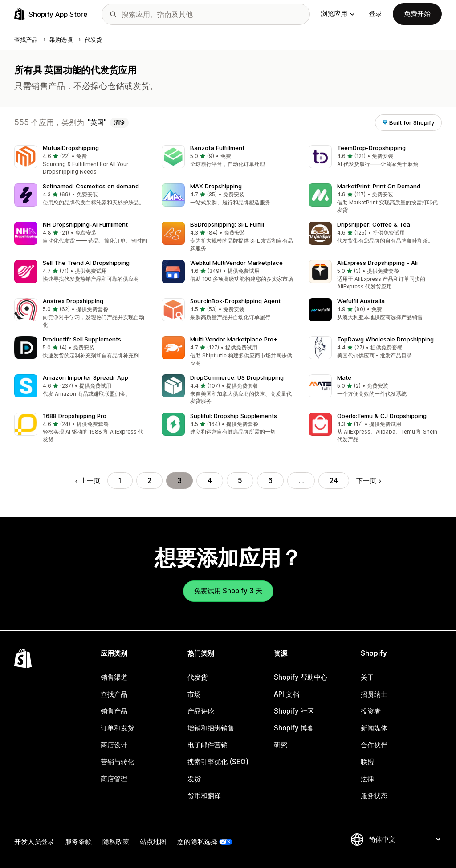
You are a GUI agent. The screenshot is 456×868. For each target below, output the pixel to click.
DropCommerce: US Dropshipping (237, 377)
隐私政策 (116, 842)
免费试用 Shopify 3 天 (228, 591)
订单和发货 (117, 728)
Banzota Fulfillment (217, 148)
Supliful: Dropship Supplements (234, 416)
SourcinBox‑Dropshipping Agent (235, 301)
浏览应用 (338, 14)
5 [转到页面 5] (240, 481)
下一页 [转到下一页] (368, 481)
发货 (194, 779)
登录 (375, 14)
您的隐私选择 (197, 842)
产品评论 (201, 711)
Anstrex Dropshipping (73, 301)
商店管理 (114, 779)
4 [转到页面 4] (210, 481)
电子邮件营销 (208, 745)
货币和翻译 (204, 796)
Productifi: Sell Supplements (82, 339)
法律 (367, 779)
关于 (367, 677)
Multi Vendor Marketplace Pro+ (234, 339)
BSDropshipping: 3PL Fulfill (227, 224)
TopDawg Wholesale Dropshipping (385, 339)
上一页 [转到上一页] (88, 481)
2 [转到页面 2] (149, 481)
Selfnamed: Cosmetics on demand (91, 186)
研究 (281, 745)
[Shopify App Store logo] (51, 14)
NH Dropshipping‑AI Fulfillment (85, 224)
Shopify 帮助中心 (301, 677)
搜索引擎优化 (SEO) (218, 762)
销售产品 (114, 711)
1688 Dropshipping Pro (75, 416)
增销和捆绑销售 (211, 728)
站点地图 (153, 842)
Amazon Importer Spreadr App (85, 377)
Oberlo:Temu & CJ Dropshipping (382, 416)
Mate (344, 377)
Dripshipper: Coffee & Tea (374, 224)
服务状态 (374, 796)
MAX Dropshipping (216, 186)
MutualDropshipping (71, 148)
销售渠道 (114, 677)
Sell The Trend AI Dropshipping (86, 263)
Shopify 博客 (294, 728)
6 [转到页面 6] (270, 481)
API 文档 (287, 694)
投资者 (371, 711)
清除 (119, 122)
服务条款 (78, 842)
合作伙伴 (374, 745)
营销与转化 (117, 762)
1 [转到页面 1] (120, 481)
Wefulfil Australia (361, 301)
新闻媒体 (374, 728)
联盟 (367, 762)
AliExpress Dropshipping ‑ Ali (377, 263)
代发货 (197, 677)
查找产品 (114, 694)
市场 (194, 694)
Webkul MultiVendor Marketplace (236, 263)
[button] (81, 161)
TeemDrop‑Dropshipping (371, 148)
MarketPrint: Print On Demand (379, 186)
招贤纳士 (374, 694)
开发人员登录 (34, 842)
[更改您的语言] (404, 839)
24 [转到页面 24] (334, 481)
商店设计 (114, 745)
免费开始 (417, 14)
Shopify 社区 (294, 711)
